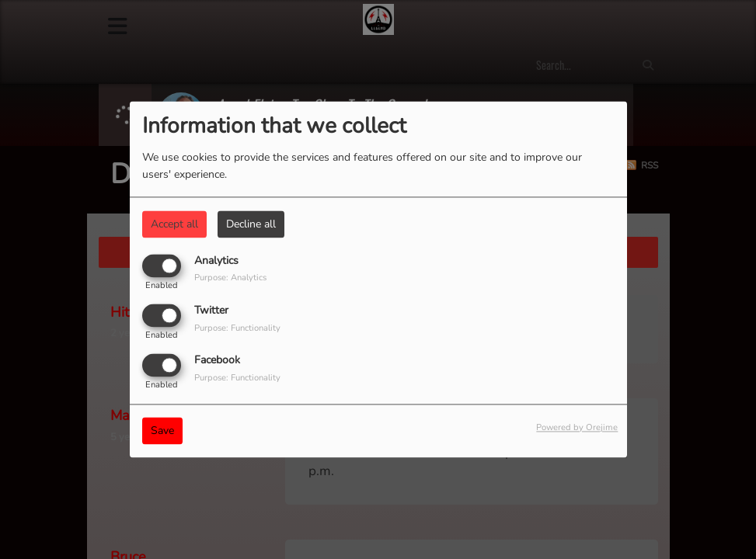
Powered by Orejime (577, 428)
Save (162, 431)
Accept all (174, 224)
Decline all (251, 224)
